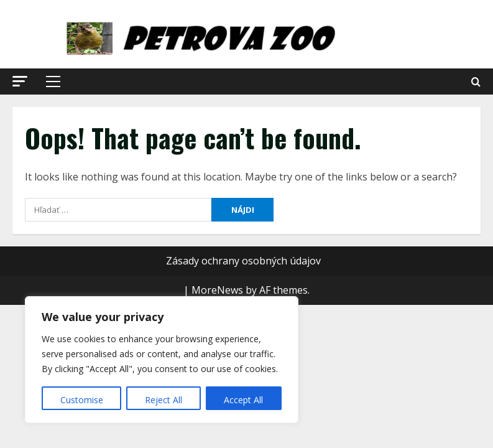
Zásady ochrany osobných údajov (243, 261)
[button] (20, 81)
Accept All (243, 400)
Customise (82, 400)
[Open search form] (476, 82)
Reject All (164, 400)
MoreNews (217, 290)
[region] (162, 360)
